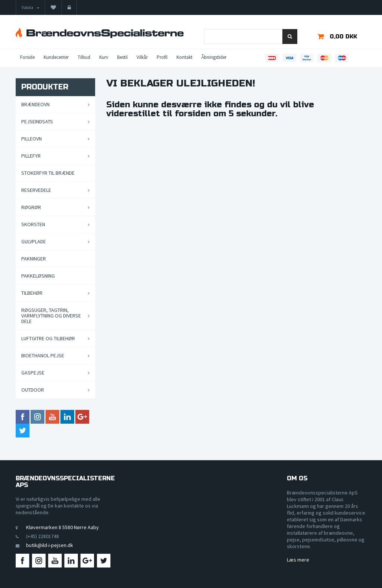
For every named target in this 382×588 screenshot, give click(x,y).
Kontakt (184, 57)
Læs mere (298, 560)
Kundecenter (56, 57)
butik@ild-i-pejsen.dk (50, 545)
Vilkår (142, 57)
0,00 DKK (343, 37)
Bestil (122, 57)
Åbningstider (214, 57)
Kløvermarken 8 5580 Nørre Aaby (62, 527)
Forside (27, 57)
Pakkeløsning (38, 276)
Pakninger (34, 259)
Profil (162, 57)
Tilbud (84, 57)
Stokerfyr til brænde (48, 173)
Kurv (104, 57)
